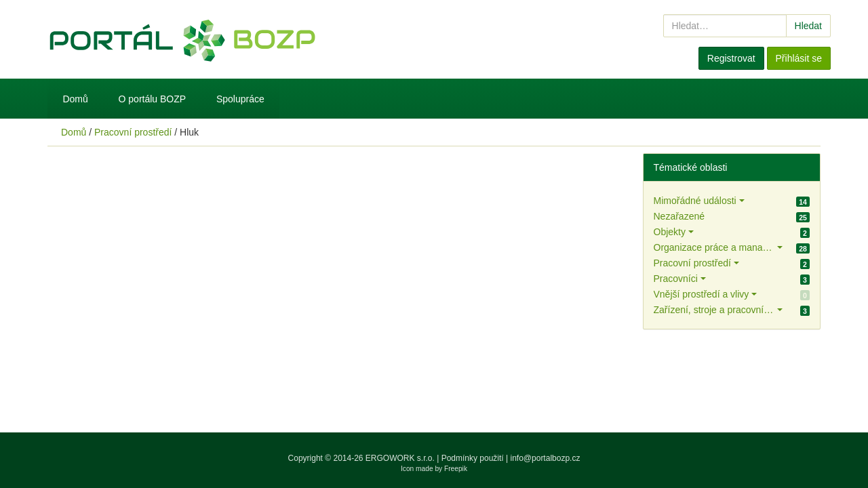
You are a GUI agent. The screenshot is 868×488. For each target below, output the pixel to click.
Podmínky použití (473, 458)
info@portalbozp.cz (546, 458)
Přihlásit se (799, 58)
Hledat (808, 26)
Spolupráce (240, 99)
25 (803, 218)
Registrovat (731, 58)
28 (803, 249)
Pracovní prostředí (133, 132)
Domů (75, 99)
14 (803, 202)
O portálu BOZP (153, 99)
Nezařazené (679, 216)
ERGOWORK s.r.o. (401, 458)
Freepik (456, 469)
